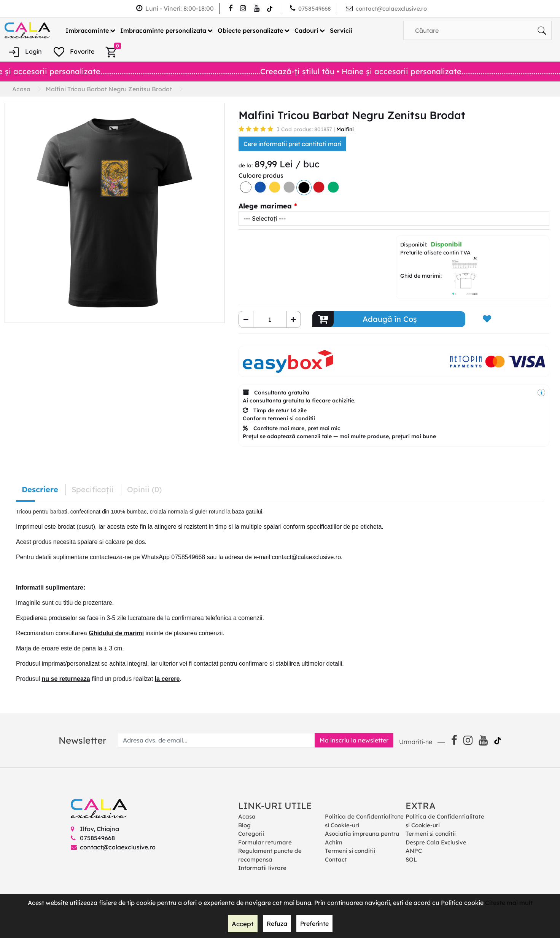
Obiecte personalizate (250, 30)
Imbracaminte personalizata (163, 30)
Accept (243, 924)
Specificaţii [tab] (93, 489)
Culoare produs (261, 175)
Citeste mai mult (509, 903)
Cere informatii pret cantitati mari (292, 144)
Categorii (251, 834)
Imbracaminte (87, 30)
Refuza (276, 924)
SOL (411, 859)
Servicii (341, 30)
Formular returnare (265, 842)
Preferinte (314, 924)
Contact (336, 859)
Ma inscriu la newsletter (352, 740)
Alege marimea (265, 206)
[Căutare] (542, 30)
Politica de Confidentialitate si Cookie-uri (364, 821)
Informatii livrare (262, 868)
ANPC (414, 851)
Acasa (247, 816)
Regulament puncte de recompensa (270, 855)
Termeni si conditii (350, 851)
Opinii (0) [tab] (144, 489)
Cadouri (306, 30)
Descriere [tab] (40, 489)
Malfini (345, 129)
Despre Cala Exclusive (436, 842)
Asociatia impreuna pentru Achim (362, 838)
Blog (244, 825)
